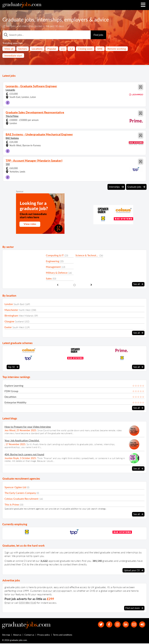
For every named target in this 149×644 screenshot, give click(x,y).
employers (76, 19)
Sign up (9, 552)
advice (102, 19)
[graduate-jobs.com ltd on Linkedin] (125, 624)
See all (138, 284)
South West (18, 327)
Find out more (134, 608)
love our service (52, 590)
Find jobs (98, 35)
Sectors (23, 49)
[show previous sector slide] (58, 285)
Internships (116, 187)
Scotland (19, 321)
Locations (37, 49)
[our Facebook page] (107, 624)
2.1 (63, 49)
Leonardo (10, 90)
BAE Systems (12, 138)
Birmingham (11, 315)
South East (19, 304)
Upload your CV (133, 570)
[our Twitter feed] (99, 624)
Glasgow (9, 321)
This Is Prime (12, 116)
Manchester (11, 310)
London (9, 304)
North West (25, 310)
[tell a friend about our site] (133, 624)
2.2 (71, 49)
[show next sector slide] (91, 285)
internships (49, 19)
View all (9, 49)
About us (17, 635)
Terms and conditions (63, 635)
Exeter (8, 327)
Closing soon (85, 49)
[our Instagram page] (116, 624)
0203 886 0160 (28, 602)
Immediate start (13, 55)
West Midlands (26, 316)
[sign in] (142, 624)
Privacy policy (44, 635)
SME (100, 49)
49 (4, 26)
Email (8, 602)
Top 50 (13, 367)
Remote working (117, 49)
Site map (6, 635)
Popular (52, 49)
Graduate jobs (18, 19)
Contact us (29, 635)
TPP (8, 164)
